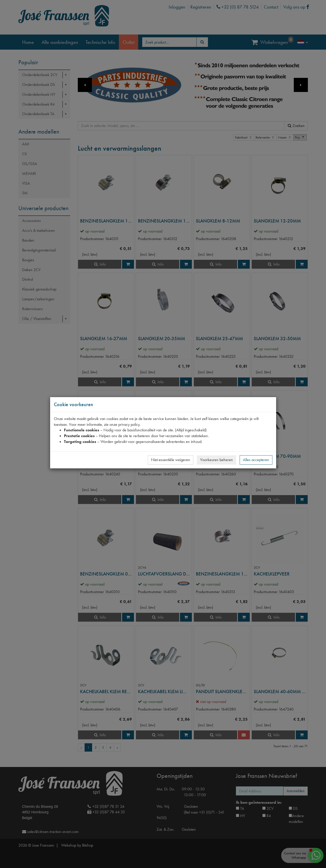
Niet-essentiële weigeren (171, 460)
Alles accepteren (256, 460)
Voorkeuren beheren (216, 460)
